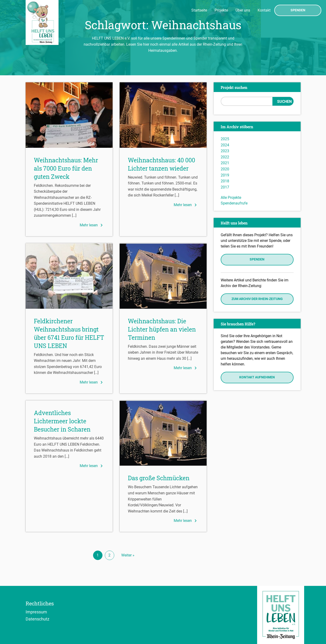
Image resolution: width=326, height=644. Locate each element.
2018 (225, 181)
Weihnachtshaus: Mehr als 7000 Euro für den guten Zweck (66, 168)
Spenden (298, 10)
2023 (225, 151)
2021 (225, 163)
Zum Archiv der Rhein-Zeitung (257, 299)
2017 (225, 187)
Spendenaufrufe (234, 203)
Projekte (221, 10)
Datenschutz (37, 619)
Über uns (243, 10)
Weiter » (128, 555)
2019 (225, 175)
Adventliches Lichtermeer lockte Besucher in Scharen (62, 421)
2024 (225, 145)
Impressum (36, 612)
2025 (225, 139)
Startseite (199, 10)
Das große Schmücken (159, 478)
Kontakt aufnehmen (257, 377)
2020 (225, 169)
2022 (225, 157)
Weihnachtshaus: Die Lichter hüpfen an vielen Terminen (162, 329)
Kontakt (264, 10)
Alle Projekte (231, 198)
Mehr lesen (92, 225)
